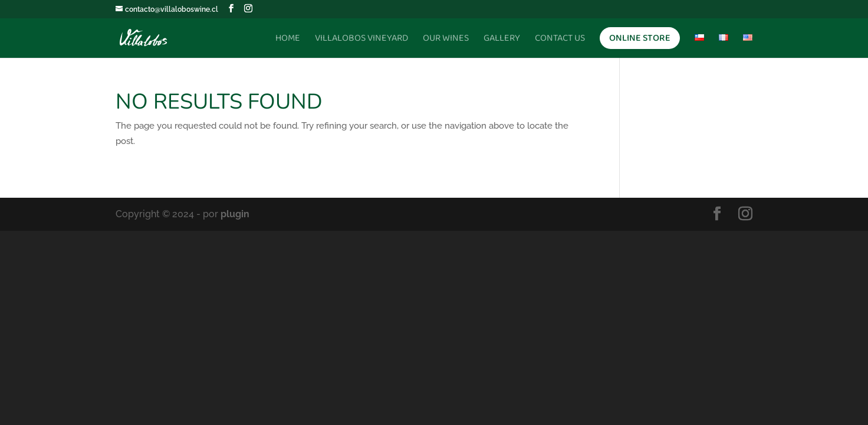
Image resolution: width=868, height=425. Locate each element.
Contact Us (560, 40)
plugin (235, 214)
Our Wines (446, 40)
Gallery (502, 40)
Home (288, 40)
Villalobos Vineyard (361, 40)
